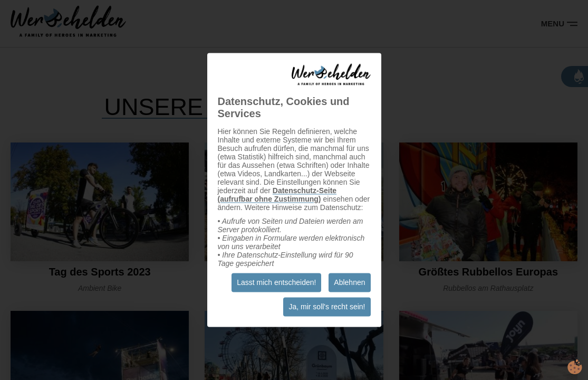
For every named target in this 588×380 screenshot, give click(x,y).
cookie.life (575, 367)
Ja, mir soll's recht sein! (327, 307)
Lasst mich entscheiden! (276, 283)
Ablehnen (349, 283)
